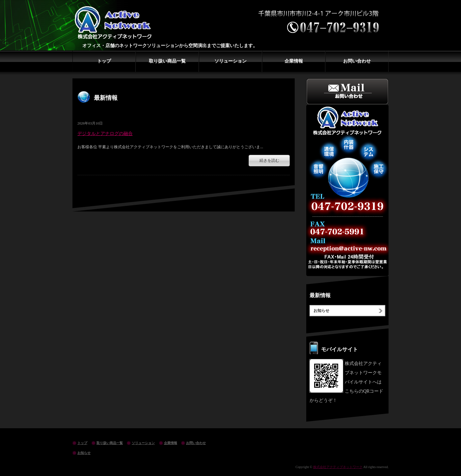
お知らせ (321, 311)
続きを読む (269, 160)
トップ (104, 61)
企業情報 (294, 61)
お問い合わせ (357, 61)
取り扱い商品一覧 (167, 61)
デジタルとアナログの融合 (105, 134)
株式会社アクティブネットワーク (115, 23)
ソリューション (230, 61)
